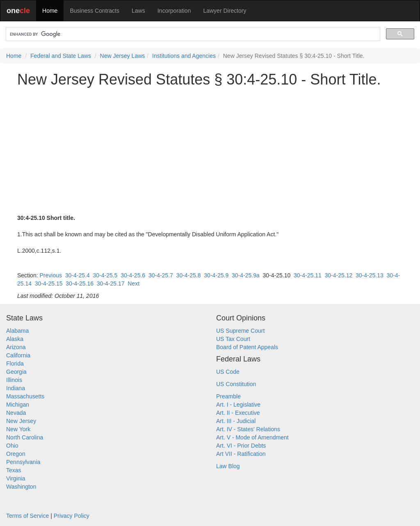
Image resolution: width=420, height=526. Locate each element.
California (18, 355)
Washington (21, 487)
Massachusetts (25, 396)
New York (18, 429)
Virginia (16, 478)
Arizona (16, 347)
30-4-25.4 (78, 275)
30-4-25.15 (49, 284)
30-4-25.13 (370, 275)
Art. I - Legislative (238, 405)
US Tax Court (233, 339)
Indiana (16, 388)
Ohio (12, 446)
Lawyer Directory (225, 11)
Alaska (15, 339)
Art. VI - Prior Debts (241, 446)
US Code (228, 372)
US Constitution (236, 384)
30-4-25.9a (246, 275)
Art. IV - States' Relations (248, 429)
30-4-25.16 (80, 284)
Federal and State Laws (61, 56)
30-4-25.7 (161, 275)
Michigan (18, 405)
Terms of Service (27, 516)
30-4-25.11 (308, 275)
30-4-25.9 (216, 275)
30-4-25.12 (339, 275)
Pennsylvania (23, 462)
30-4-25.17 (111, 284)
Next (134, 284)
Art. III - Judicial (236, 421)
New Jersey (21, 421)
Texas (14, 470)
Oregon (16, 454)
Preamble (228, 396)
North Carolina (25, 437)
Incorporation (174, 11)
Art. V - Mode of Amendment (252, 437)
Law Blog (228, 466)
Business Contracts (95, 11)
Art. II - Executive (238, 413)
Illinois (14, 380)
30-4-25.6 (133, 275)
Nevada (16, 413)
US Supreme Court (240, 331)
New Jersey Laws (123, 56)
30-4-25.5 (105, 275)
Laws (138, 11)
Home (50, 11)
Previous (50, 275)
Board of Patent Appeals (247, 347)
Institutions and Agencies (184, 56)
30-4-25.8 (189, 275)
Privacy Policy (72, 516)
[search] (192, 34)
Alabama (17, 331)
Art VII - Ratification (241, 454)
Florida (15, 364)
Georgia (16, 372)
